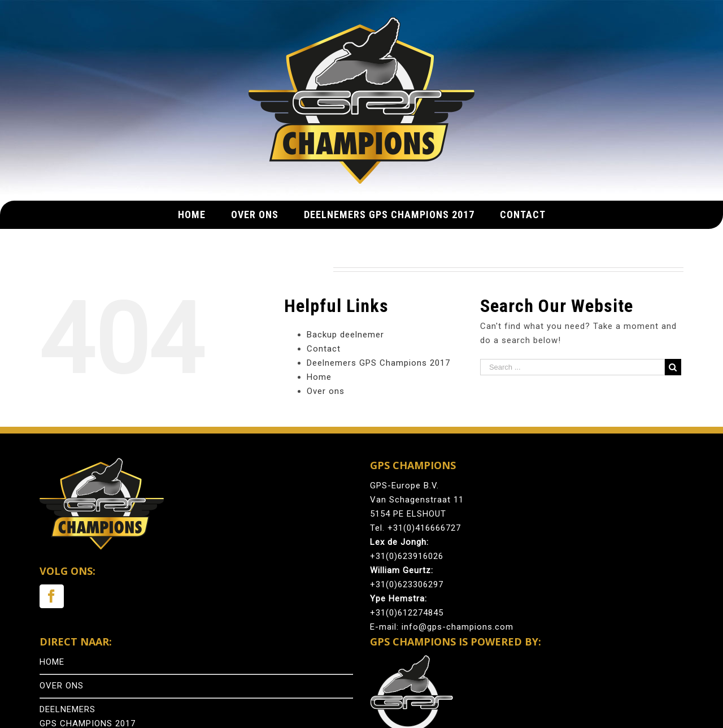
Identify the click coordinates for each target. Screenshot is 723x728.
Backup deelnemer (345, 335)
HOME (52, 662)
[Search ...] (572, 367)
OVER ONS (62, 686)
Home (319, 377)
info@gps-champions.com (458, 627)
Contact (324, 349)
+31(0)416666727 (424, 528)
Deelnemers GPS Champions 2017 (378, 363)
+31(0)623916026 (407, 556)
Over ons (326, 391)
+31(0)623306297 (407, 584)
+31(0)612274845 (407, 613)
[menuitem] (204, 215)
